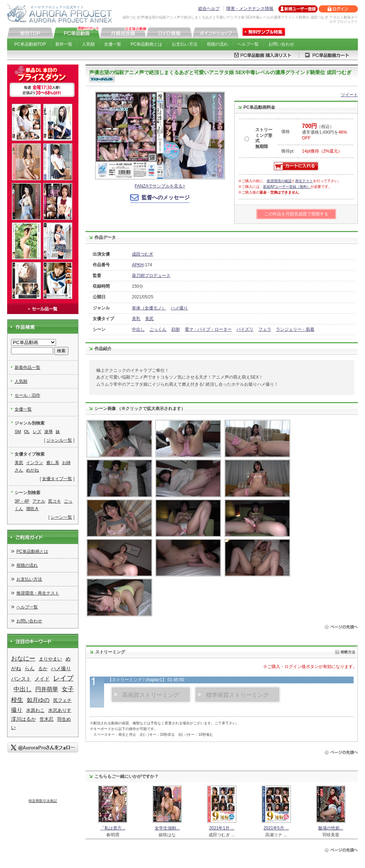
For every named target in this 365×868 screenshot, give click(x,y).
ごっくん (158, 329)
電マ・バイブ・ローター (208, 329)
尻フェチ (62, 700)
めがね (32, 470)
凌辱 (48, 432)
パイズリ (245, 329)
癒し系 (53, 463)
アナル (39, 501)
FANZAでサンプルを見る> (160, 186)
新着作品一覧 (27, 368)
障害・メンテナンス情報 (250, 9)
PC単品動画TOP (30, 44)
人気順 (88, 44)
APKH (138, 265)
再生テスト (304, 181)
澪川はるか (24, 719)
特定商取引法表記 (43, 801)
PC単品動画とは (147, 44)
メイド (42, 679)
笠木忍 (47, 719)
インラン (35, 463)
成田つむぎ (143, 254)
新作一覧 (64, 44)
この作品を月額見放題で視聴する (296, 214)
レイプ (63, 678)
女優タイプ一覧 (57, 479)
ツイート (349, 95)
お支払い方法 (185, 44)
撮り (17, 710)
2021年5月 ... (276, 828)
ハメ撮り (179, 308)
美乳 (136, 319)
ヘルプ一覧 (248, 44)
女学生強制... (167, 828)
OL (27, 432)
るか (43, 669)
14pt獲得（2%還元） (322, 151)
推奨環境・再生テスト (38, 593)
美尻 (149, 319)
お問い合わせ (281, 44)
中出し (138, 329)
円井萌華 (47, 689)
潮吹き (32, 509)
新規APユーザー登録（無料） (287, 187)
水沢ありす (60, 710)
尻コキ (55, 501)
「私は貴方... (113, 828)
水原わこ (35, 710)
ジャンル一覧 (59, 440)
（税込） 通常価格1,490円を (324, 132)
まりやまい (50, 659)
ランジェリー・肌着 (295, 329)
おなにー (23, 658)
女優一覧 (113, 44)
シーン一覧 (61, 517)
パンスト (21, 679)
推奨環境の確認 (279, 181)
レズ (37, 432)
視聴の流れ (217, 44)
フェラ (265, 329)
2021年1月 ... (222, 828)
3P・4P (22, 501)
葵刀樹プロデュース (151, 276)
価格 (286, 132)
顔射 (176, 329)
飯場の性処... (331, 828)
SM (18, 432)
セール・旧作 (27, 395)
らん (30, 668)
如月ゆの (38, 700)
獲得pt (287, 151)
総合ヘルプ (209, 9)
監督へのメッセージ (166, 197)
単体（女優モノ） (149, 308)
